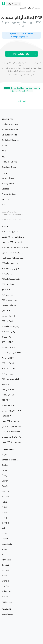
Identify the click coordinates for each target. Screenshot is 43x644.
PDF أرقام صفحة (9, 332)
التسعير (23, 8)
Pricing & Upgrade (10, 124)
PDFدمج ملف (7, 274)
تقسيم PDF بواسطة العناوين (13, 237)
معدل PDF (6, 311)
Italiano (5, 502)
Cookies (5, 189)
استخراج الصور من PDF (11, 411)
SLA (3, 205)
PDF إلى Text (7, 321)
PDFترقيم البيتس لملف (11, 279)
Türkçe (5, 597)
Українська (7, 602)
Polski (4, 555)
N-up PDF (6, 384)
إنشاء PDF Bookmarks (11, 432)
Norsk (4, 549)
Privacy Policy (8, 184)
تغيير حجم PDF (8, 390)
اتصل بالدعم (21, 101)
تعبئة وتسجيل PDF (9, 316)
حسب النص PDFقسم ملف (13, 258)
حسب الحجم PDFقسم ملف (13, 253)
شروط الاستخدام (28, 75)
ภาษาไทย (6, 586)
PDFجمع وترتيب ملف (10, 269)
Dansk (4, 470)
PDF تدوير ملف (8, 374)
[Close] (39, 34)
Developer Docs (9, 167)
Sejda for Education (10, 140)
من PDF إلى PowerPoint (12, 426)
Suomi (4, 576)
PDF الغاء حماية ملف (10, 379)
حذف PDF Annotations (12, 442)
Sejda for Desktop (10, 130)
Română (5, 565)
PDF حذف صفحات (9, 300)
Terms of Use (8, 178)
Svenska (5, 581)
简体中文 (6, 518)
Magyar (5, 539)
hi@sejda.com (8, 614)
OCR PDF (6, 400)
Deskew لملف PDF (10, 305)
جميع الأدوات (14, 4)
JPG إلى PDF (7, 342)
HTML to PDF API (9, 162)
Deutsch (5, 465)
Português (6, 560)
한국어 (5, 513)
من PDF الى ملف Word (11, 353)
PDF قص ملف (8, 295)
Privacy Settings (9, 194)
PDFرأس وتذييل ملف (10, 326)
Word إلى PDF (8, 358)
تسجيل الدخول (34, 8)
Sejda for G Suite (9, 135)
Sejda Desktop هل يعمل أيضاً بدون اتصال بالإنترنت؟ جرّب (22, 89)
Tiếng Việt (6, 591)
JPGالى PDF (7, 337)
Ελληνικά (6, 491)
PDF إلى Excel (8, 363)
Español (5, 486)
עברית (4, 534)
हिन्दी (3, 528)
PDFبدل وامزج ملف (10, 263)
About (4, 145)
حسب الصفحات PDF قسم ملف (15, 248)
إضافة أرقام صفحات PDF (12, 437)
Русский (5, 570)
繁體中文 (6, 523)
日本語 (5, 507)
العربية (4, 455)
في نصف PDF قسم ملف (12, 242)
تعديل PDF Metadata (10, 421)
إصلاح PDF (6, 290)
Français (5, 497)
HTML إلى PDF (8, 395)
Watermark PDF (8, 348)
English (5, 481)
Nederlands (7, 544)
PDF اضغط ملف (8, 284)
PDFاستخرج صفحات (10, 232)
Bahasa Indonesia (10, 460)
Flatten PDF (7, 416)
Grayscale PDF (8, 405)
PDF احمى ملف (8, 369)
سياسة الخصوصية (15, 75)
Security (5, 199)
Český (4, 476)
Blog (4, 151)
